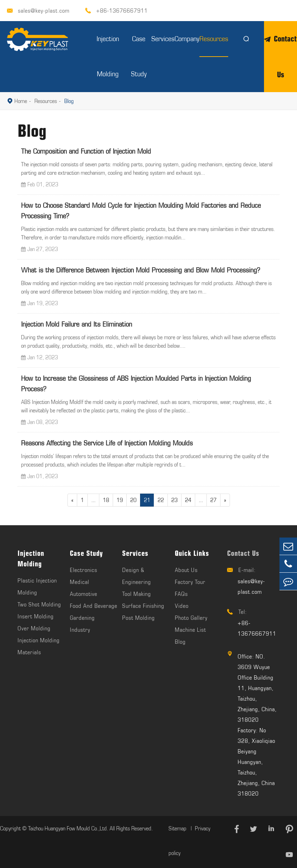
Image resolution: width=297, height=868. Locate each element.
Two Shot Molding (39, 604)
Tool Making (137, 594)
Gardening (82, 618)
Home (21, 101)
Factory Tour (190, 582)
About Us (186, 570)
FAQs (181, 594)
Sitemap (178, 828)
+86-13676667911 (122, 11)
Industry (80, 630)
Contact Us (243, 553)
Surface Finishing (143, 606)
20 (133, 500)
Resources (214, 38)
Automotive (84, 594)
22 (161, 500)
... (93, 500)
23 (174, 500)
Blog (69, 101)
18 (106, 500)
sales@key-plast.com (44, 11)
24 (188, 500)
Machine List (190, 630)
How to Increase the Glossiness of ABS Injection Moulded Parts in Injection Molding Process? (136, 383)
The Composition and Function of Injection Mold (86, 151)
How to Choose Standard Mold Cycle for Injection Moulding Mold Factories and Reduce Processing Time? (141, 210)
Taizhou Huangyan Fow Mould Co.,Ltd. (68, 828)
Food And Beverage (94, 606)
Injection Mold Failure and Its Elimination (77, 324)
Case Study (86, 553)
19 (120, 500)
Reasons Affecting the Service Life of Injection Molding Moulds (107, 443)
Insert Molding (36, 616)
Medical (80, 582)
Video (182, 606)
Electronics (84, 570)
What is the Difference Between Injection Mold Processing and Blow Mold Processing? (141, 270)
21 (147, 500)
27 (213, 500)
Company (187, 38)
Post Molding (138, 618)
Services (163, 38)
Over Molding (34, 628)
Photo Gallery (191, 618)
